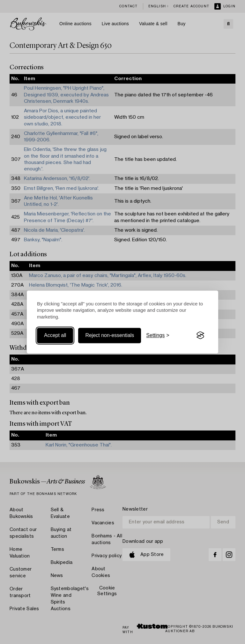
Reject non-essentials (110, 335)
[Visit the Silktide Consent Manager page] (200, 335)
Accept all (55, 335)
